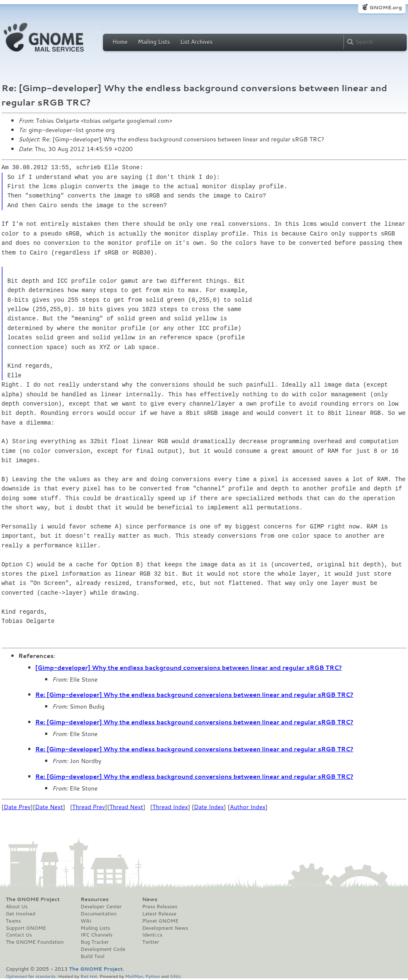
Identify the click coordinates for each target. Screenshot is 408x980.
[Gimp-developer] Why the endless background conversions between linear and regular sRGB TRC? (189, 668)
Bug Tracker (95, 942)
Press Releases (160, 907)
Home (120, 42)
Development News (165, 928)
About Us (17, 907)
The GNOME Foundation (35, 942)
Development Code (103, 949)
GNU (175, 976)
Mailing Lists (154, 42)
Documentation (99, 914)
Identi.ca (152, 935)
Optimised (16, 976)
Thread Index (170, 807)
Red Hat (89, 976)
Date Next (49, 807)
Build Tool (92, 956)
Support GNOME (26, 928)
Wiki (86, 921)
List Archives (196, 42)
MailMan (134, 976)
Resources (95, 899)
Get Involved (21, 914)
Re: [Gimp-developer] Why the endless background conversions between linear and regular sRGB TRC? (195, 695)
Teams (14, 921)
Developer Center (101, 907)
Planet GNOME (160, 921)
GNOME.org (385, 7)
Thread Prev (89, 807)
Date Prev (17, 807)
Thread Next (126, 807)
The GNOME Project (33, 899)
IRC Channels (97, 935)
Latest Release (159, 914)
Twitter (151, 942)
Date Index (209, 807)
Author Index (248, 807)
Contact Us (19, 935)
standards (46, 976)
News (150, 899)
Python (153, 976)
